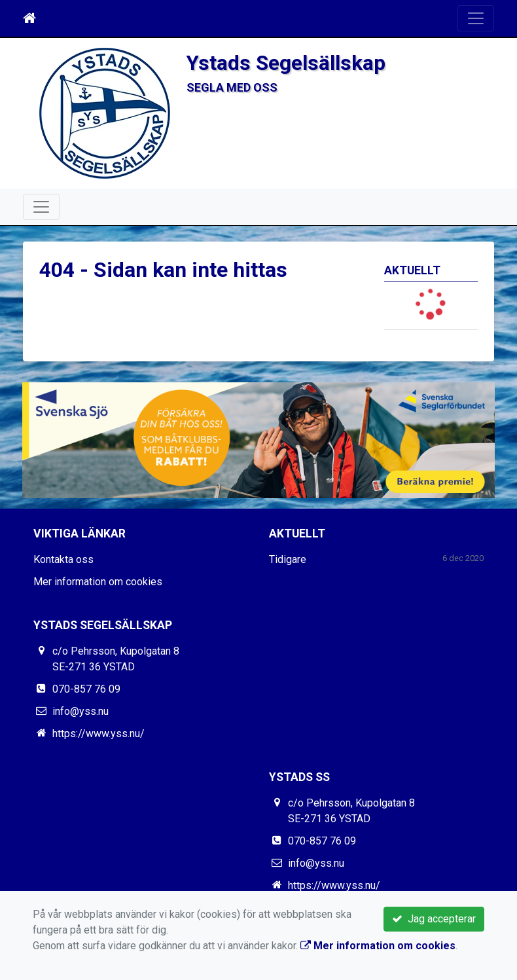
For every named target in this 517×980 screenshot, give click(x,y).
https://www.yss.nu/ (98, 734)
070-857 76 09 (86, 689)
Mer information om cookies (98, 582)
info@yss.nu (80, 711)
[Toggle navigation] (476, 18)
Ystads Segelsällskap (286, 63)
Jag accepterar (434, 919)
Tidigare (288, 559)
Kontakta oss (63, 559)
